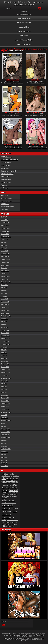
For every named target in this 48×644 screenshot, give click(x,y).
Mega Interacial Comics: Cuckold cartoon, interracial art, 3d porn (24, 3)
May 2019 (4, 415)
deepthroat (11, 493)
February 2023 (5, 302)
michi (3, 522)
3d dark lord (8, 474)
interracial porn (13, 509)
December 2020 (6, 370)
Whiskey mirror (40, 83)
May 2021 (4, 356)
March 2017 (4, 446)
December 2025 (6, 228)
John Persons (6, 179)
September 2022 (6, 316)
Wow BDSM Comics (24, 44)
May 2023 (4, 293)
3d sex (17, 476)
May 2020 (4, 390)
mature (18, 115)
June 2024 (4, 268)
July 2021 (4, 350)
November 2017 (6, 432)
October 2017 (5, 435)
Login (26, 11)
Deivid (39, 148)
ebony (7, 148)
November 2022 (6, 310)
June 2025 (4, 245)
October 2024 (5, 265)
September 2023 (6, 282)
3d (3, 474)
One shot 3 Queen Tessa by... (36, 112)
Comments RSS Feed (27, 15)
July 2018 (4, 426)
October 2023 (5, 279)
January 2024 (5, 271)
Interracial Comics (24, 31)
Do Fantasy (5, 168)
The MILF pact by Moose (12, 112)
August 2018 (5, 423)
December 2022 (6, 308)
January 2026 (5, 225)
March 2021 (4, 361)
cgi (29, 115)
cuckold (5, 491)
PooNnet (4, 185)
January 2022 (5, 333)
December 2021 (6, 336)
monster (42, 115)
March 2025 (4, 251)
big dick (3, 481)
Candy (29, 148)
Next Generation (12, 524)
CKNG (9, 485)
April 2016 (4, 463)
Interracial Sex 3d (7, 174)
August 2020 (5, 381)
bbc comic (9, 479)
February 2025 (5, 254)
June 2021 (4, 353)
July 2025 (4, 242)
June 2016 (4, 457)
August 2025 (5, 240)
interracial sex (7, 511)
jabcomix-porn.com (6, 201)
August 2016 (5, 452)
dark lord (32, 115)
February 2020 (5, 398)
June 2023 (4, 290)
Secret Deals (11, 526)
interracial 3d (5, 503)
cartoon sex (6, 483)
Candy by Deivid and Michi (36, 145)
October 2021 (5, 341)
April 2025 (4, 248)
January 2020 (5, 401)
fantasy (37, 115)
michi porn (8, 522)
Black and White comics (10, 160)
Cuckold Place (6, 162)
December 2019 (6, 404)
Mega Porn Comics (6, 198)
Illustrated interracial (8, 171)
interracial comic (7, 507)
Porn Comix (24, 36)
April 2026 (4, 217)
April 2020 (4, 392)
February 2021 (5, 364)
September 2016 (6, 449)
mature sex (15, 520)
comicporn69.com (24, 27)
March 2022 (4, 327)
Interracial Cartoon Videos (24, 40)
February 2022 (5, 330)
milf (21, 115)
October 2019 (5, 409)
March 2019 (4, 418)
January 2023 (5, 305)
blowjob (15, 481)
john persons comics (9, 514)
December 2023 (6, 274)
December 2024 (6, 259)
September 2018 (6, 421)
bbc (5, 83)
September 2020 (6, 378)
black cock (9, 481)
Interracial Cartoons (24, 23)
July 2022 (4, 322)
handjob (11, 494)
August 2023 (5, 285)
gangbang (15, 83)
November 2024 (6, 262)
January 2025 (5, 257)
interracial (20, 83)
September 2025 (6, 237)
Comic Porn (4, 209)
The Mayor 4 (19, 148)
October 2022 (5, 313)
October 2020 (5, 375)
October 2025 (5, 234)
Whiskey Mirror (36, 80)
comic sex (34, 148)
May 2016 (4, 460)
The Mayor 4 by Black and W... (12, 145)
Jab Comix (5, 177)
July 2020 (4, 384)
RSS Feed (19, 15)
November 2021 (6, 339)
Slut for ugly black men (12, 80)
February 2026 (5, 223)
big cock (9, 83)
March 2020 (4, 395)
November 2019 (6, 406)
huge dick (9, 496)
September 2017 (6, 438)
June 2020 (4, 387)
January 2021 (5, 367)
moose (6, 524)
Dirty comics (5, 165)
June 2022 (4, 324)
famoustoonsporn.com (7, 207)
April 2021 (4, 358)
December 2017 (6, 429)
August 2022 (5, 319)
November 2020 (6, 373)
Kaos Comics (6, 182)
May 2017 (4, 443)
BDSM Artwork (6, 157)
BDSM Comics (5, 204)
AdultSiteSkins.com (37, 640)
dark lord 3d (5, 493)
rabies (4, 526)
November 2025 (6, 231)
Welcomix (4, 188)
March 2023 (4, 299)
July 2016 (4, 455)
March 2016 (4, 466)
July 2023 (4, 288)
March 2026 (4, 220)
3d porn (13, 476)
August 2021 (5, 347)
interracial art (12, 503)
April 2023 (4, 296)
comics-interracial (24, 18)
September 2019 (6, 412)
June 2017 (4, 440)
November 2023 (6, 276)
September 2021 (6, 344)
